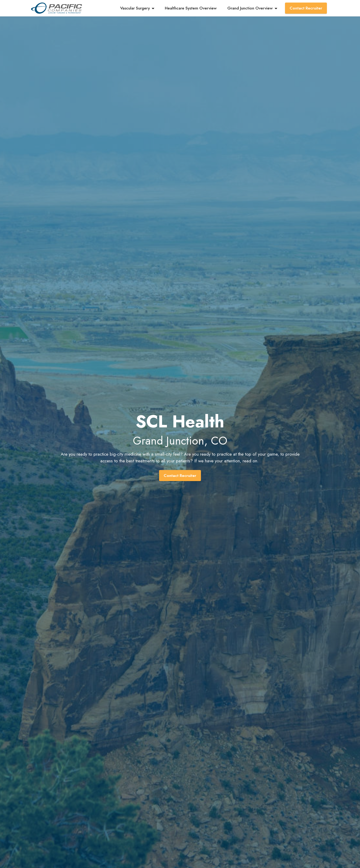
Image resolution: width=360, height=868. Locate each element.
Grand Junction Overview (250, 8)
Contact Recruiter (306, 8)
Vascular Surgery (135, 8)
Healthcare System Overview (191, 8)
